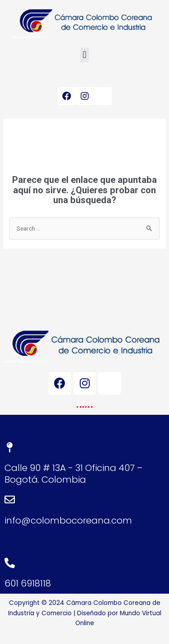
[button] (84, 55)
